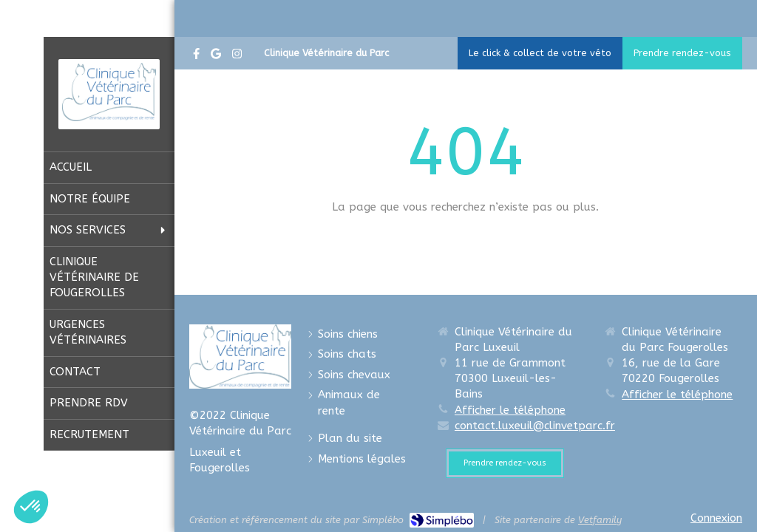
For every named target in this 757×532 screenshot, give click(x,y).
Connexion (716, 518)
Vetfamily (600, 520)
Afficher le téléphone (510, 410)
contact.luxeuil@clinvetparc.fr (535, 426)
